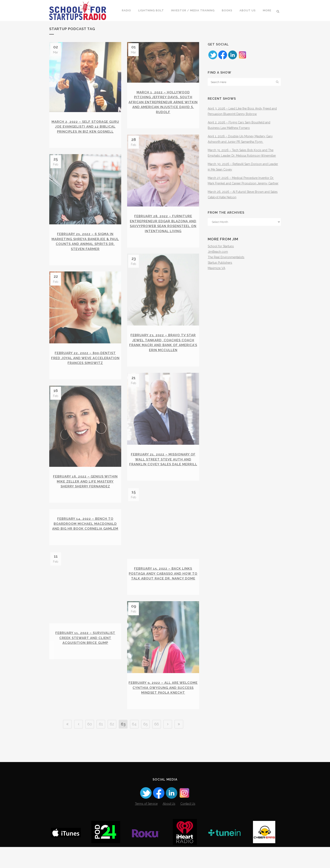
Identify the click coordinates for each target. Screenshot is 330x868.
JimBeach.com (218, 252)
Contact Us (188, 825)
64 (134, 766)
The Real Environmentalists (226, 257)
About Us (169, 825)
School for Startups (221, 246)
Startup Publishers (220, 263)
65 (146, 766)
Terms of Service (146, 825)
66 (157, 766)
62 (112, 766)
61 (101, 766)
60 (90, 766)
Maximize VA (216, 268)
